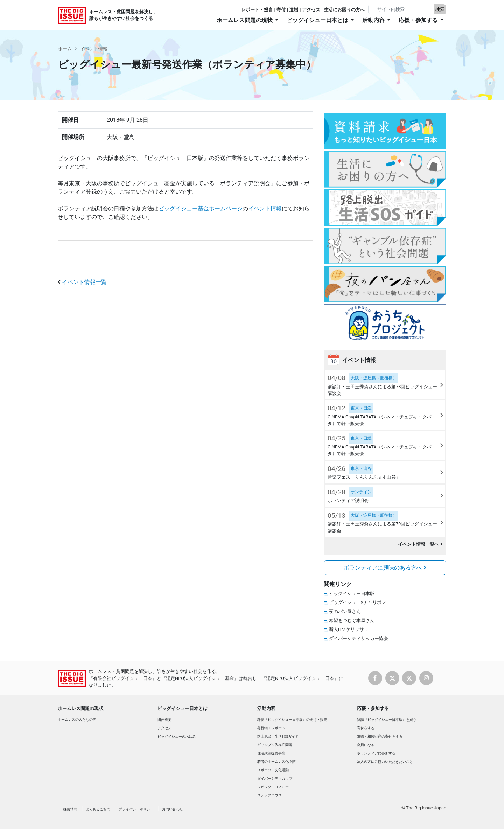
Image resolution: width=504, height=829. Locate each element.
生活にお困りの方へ (344, 10)
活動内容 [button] (374, 20)
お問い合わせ (173, 809)
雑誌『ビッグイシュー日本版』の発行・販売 (292, 720)
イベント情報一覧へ (420, 544)
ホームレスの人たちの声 (77, 720)
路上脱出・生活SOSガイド (278, 736)
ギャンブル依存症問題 (275, 745)
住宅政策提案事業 (271, 753)
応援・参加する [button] (419, 20)
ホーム (65, 49)
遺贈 (294, 10)
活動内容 (266, 708)
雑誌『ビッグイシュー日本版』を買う (387, 720)
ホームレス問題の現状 (80, 708)
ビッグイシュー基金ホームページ (201, 208)
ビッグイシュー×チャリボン (358, 602)
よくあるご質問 (98, 809)
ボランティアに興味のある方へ (385, 568)
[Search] (402, 9)
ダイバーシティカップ (275, 778)
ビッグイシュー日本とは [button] (318, 20)
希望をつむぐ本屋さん (352, 621)
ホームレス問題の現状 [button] (245, 20)
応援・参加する (373, 708)
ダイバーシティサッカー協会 (359, 638)
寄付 (281, 10)
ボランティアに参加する (376, 753)
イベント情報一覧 (84, 282)
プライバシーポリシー (136, 809)
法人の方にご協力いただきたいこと (385, 762)
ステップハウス (269, 795)
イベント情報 (94, 49)
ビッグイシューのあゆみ (177, 736)
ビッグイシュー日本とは (183, 708)
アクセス (311, 10)
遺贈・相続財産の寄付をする (380, 736)
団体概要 (164, 720)
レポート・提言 (257, 10)
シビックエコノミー (273, 787)
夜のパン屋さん (345, 611)
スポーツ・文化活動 (273, 770)
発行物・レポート (271, 728)
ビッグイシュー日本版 (352, 594)
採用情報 (70, 809)
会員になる (366, 745)
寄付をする (366, 728)
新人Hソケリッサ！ (349, 629)
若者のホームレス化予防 (276, 762)
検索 (440, 9)
